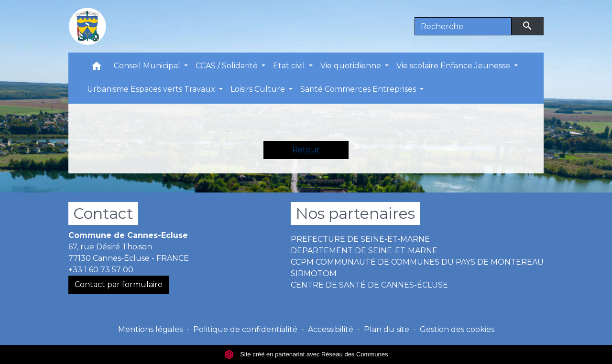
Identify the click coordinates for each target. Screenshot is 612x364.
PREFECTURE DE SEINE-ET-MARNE (360, 239)
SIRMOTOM (314, 273)
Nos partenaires (355, 213)
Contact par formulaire (119, 284)
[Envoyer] (528, 26)
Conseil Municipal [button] (148, 66)
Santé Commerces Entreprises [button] (359, 89)
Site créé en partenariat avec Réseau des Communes (306, 354)
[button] (97, 68)
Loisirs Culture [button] (259, 89)
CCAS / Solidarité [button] (228, 66)
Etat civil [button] (290, 66)
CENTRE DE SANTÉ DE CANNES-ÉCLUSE (369, 285)
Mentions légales (150, 329)
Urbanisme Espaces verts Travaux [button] (152, 89)
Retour (306, 150)
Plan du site (387, 329)
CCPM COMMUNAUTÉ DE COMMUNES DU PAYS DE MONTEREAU (417, 262)
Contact (103, 213)
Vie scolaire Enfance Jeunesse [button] (454, 66)
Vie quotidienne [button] (352, 66)
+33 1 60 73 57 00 (101, 270)
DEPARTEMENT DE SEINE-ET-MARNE (364, 251)
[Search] (463, 26)
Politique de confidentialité (245, 329)
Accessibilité (331, 329)
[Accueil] (87, 26)
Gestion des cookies (457, 329)
